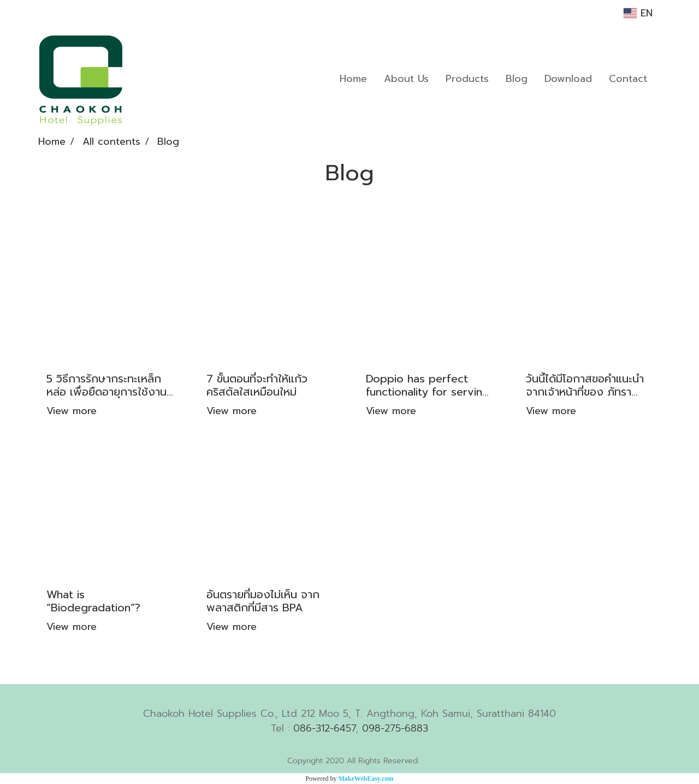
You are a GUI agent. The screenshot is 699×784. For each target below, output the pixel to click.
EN (638, 13)
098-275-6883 (395, 728)
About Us (406, 79)
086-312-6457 (324, 728)
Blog (517, 79)
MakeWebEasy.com (366, 779)
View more (73, 411)
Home (353, 79)
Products (467, 79)
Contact (628, 79)
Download (568, 79)
